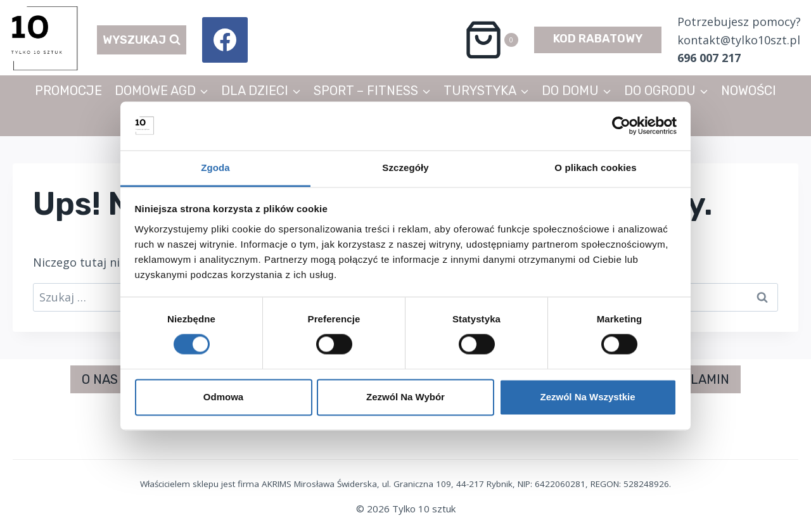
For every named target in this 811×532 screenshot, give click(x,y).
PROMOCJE (68, 91)
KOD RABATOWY (598, 39)
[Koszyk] (491, 40)
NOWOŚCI (749, 91)
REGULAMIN (693, 379)
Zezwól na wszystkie (587, 397)
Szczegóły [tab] (405, 168)
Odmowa (223, 397)
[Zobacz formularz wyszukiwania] (142, 40)
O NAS (100, 379)
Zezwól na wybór (405, 397)
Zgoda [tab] (215, 168)
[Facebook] (225, 40)
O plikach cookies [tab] (595, 168)
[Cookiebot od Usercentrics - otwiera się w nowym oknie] (621, 126)
